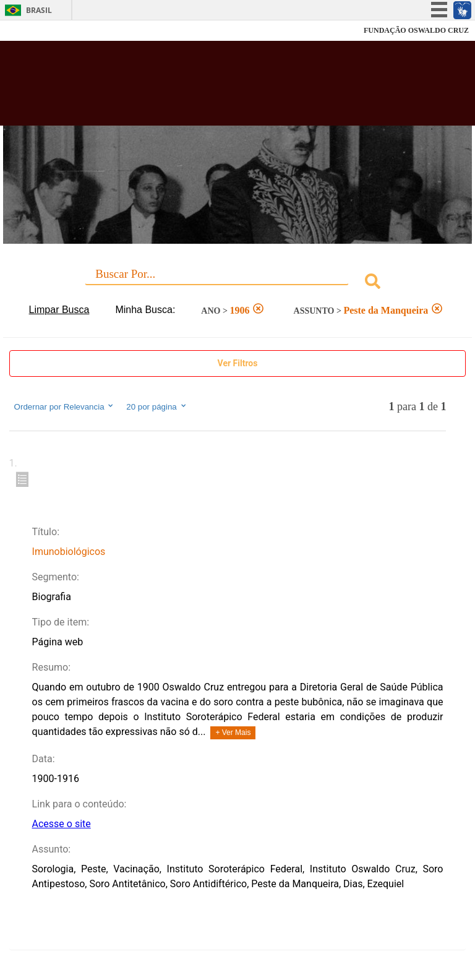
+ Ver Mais (233, 733)
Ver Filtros (238, 363)
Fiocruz (37, 31)
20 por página (157, 406)
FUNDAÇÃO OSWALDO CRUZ (416, 30)
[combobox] (238, 283)
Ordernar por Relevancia (65, 406)
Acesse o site (62, 824)
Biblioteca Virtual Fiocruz (208, 88)
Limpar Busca (59, 310)
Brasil (39, 10)
